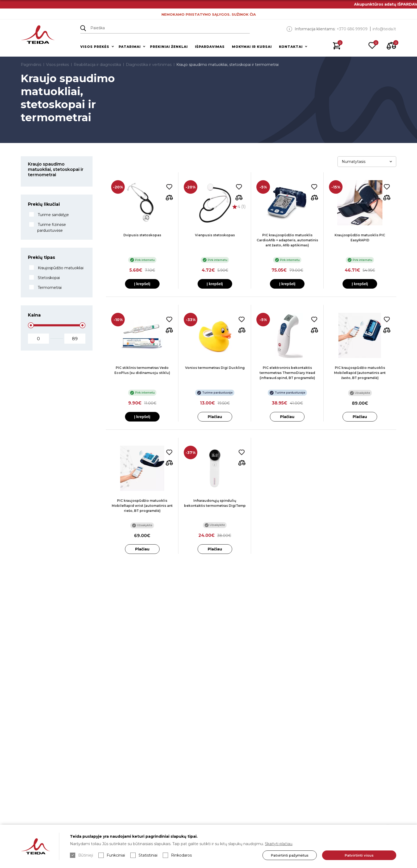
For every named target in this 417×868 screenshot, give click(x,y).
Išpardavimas (210, 47)
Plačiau (215, 417)
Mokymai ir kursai (252, 47)
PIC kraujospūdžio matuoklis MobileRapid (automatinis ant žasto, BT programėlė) (360, 373)
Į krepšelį (142, 284)
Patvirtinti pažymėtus (290, 855)
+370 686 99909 (352, 29)
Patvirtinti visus (359, 855)
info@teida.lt (384, 29)
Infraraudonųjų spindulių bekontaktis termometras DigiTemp (215, 503)
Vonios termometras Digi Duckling (215, 368)
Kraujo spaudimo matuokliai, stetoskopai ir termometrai (228, 65)
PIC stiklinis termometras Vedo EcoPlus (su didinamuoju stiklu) (142, 370)
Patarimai (130, 47)
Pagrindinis (31, 65)
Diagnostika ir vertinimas (149, 65)
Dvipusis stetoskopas (142, 235)
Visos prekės (95, 47)
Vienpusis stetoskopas (215, 235)
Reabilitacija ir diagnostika (97, 65)
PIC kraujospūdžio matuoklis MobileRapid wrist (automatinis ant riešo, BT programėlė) (142, 506)
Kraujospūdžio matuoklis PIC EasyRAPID (360, 238)
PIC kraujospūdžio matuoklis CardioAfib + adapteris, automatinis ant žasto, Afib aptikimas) (287, 240)
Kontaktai (291, 47)
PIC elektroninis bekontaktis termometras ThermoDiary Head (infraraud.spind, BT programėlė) (287, 373)
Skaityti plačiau (279, 844)
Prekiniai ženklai (169, 47)
